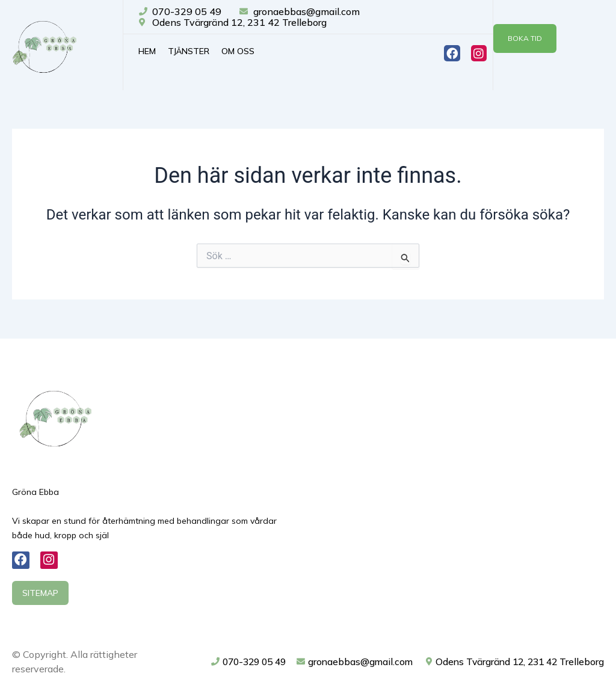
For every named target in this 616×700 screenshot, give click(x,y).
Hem (147, 51)
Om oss (238, 51)
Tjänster (189, 51)
